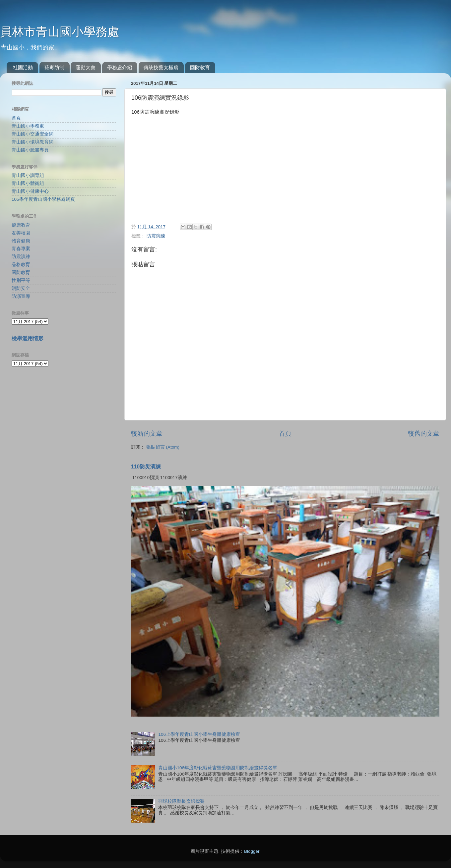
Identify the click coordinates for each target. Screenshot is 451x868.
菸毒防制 (54, 67)
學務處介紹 (120, 67)
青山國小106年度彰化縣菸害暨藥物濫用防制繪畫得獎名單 (218, 768)
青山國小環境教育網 (32, 142)
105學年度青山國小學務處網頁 (43, 199)
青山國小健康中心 (30, 191)
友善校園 (21, 233)
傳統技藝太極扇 (161, 67)
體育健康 (21, 241)
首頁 (285, 434)
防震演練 (156, 236)
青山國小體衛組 (28, 183)
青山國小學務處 (28, 126)
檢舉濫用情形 (28, 338)
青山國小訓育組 (28, 175)
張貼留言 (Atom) (163, 447)
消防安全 (21, 288)
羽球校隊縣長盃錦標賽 (181, 801)
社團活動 (23, 67)
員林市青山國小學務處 (60, 32)
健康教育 (21, 225)
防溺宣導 (21, 296)
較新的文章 (147, 434)
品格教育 (21, 265)
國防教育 (200, 67)
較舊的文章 (424, 434)
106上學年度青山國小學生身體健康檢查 (199, 734)
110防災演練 (146, 467)
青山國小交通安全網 (32, 134)
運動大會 (86, 67)
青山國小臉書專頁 (30, 150)
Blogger (252, 851)
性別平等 (21, 280)
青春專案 (21, 249)
